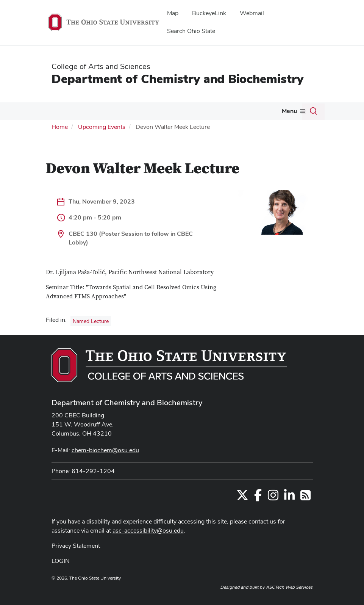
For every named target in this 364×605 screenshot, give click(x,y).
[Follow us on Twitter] (242, 498)
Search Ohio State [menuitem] (191, 31)
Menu (289, 111)
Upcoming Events (102, 127)
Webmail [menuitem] (252, 13)
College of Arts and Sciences (101, 66)
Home (60, 127)
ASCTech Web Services (289, 587)
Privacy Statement (76, 546)
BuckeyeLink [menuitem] (209, 13)
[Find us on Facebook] (258, 498)
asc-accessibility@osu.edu (148, 531)
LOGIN (61, 561)
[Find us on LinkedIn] (289, 498)
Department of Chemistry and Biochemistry (177, 79)
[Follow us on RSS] (305, 498)
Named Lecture (91, 321)
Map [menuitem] (173, 13)
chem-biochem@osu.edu (105, 450)
